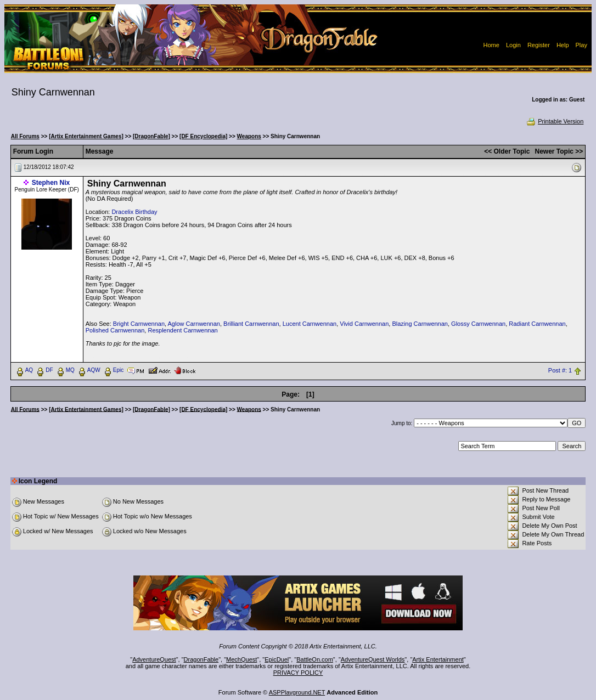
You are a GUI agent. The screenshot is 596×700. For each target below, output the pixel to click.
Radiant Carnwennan (537, 324)
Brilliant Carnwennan (251, 324)
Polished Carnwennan (115, 330)
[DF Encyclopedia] (203, 136)
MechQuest (241, 659)
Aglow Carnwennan (194, 324)
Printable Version (555, 121)
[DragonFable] (151, 136)
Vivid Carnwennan (364, 324)
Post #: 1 (560, 370)
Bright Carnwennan (139, 324)
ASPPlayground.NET (297, 692)
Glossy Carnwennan (478, 324)
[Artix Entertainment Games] (86, 136)
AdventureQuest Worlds (373, 659)
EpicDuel (277, 659)
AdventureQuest (154, 659)
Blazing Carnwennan (420, 324)
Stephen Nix (51, 183)
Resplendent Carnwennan (182, 330)
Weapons (249, 136)
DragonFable (201, 659)
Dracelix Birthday (134, 212)
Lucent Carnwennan (310, 324)
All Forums (25, 136)
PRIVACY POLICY (298, 673)
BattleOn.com (315, 659)
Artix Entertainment (438, 659)
